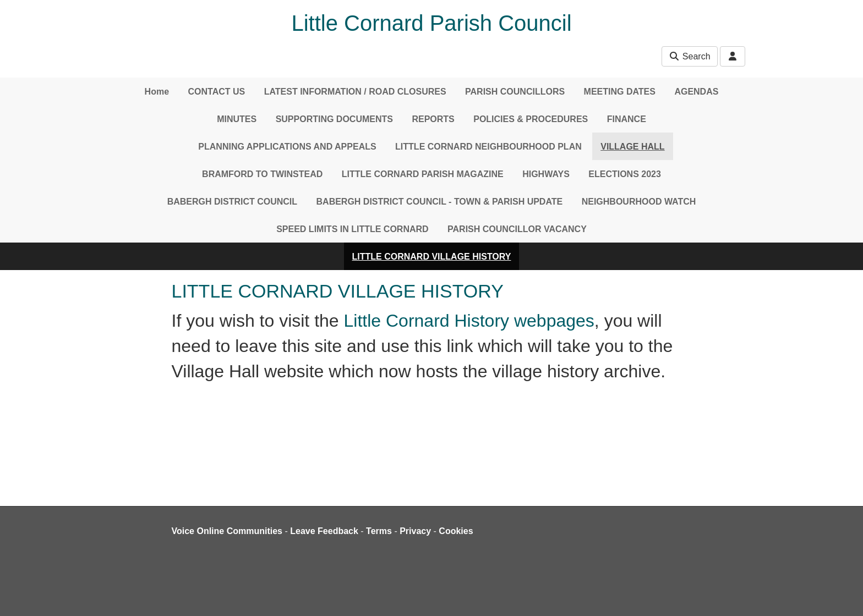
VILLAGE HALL (632, 147)
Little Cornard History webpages (469, 321)
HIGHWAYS (546, 174)
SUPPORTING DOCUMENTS (334, 119)
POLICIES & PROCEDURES (531, 119)
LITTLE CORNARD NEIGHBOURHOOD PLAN (488, 147)
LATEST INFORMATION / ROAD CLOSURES (355, 92)
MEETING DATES (620, 92)
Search (689, 56)
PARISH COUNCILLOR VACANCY (517, 229)
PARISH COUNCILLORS (515, 92)
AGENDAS (696, 92)
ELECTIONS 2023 (625, 174)
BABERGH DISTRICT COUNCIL (232, 202)
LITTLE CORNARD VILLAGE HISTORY (432, 257)
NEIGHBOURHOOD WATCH (639, 202)
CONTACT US (217, 92)
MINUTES (237, 119)
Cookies (456, 531)
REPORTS (433, 119)
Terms (379, 531)
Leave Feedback (324, 531)
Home (157, 92)
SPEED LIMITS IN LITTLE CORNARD (352, 229)
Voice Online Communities (227, 531)
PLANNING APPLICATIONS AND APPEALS (287, 147)
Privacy (415, 531)
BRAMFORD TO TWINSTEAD (262, 174)
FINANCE (627, 119)
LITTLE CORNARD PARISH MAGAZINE (423, 174)
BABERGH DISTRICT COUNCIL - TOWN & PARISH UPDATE (440, 202)
